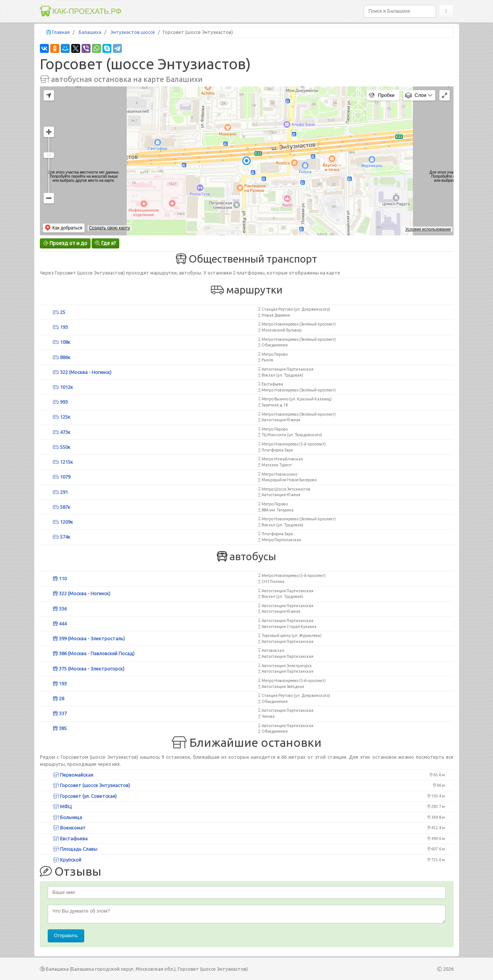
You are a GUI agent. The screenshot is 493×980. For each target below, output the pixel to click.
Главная (61, 32)
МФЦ (62, 806)
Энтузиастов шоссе (133, 32)
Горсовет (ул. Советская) (85, 796)
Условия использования (428, 229)
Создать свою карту (110, 228)
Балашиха (90, 32)
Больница (67, 817)
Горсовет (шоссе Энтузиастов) (91, 785)
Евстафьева (70, 838)
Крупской (67, 860)
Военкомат (69, 828)
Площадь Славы (75, 849)
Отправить (66, 935)
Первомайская (73, 775)
